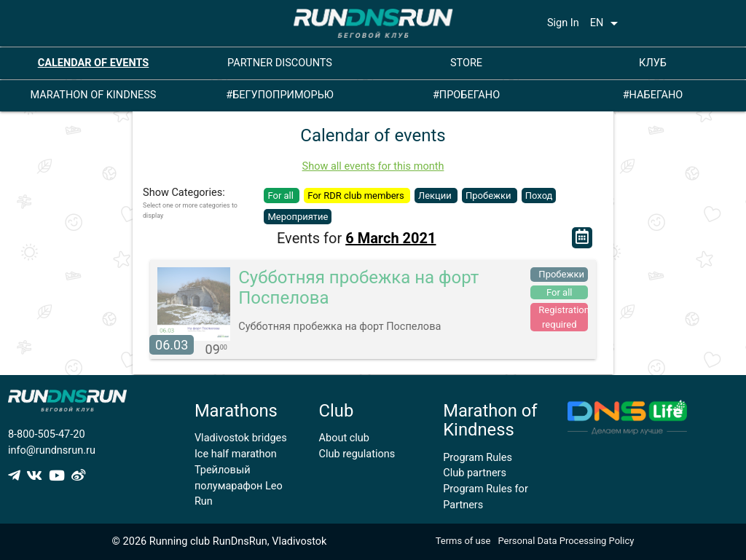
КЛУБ (653, 63)
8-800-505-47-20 (47, 434)
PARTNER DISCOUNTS (280, 63)
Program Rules (478, 458)
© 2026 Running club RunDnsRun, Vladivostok (220, 541)
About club (344, 438)
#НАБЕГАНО (653, 95)
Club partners (475, 473)
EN (607, 23)
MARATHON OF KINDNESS (94, 95)
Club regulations (357, 454)
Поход (539, 196)
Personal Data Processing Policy (566, 541)
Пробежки (490, 196)
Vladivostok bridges (241, 438)
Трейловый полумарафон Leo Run (239, 486)
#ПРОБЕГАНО (466, 95)
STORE (466, 63)
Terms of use (463, 541)
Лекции (436, 196)
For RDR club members (357, 196)
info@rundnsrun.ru (52, 450)
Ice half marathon (236, 454)
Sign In (563, 23)
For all (282, 196)
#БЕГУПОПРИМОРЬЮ (280, 95)
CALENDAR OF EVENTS (94, 63)
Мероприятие (298, 217)
